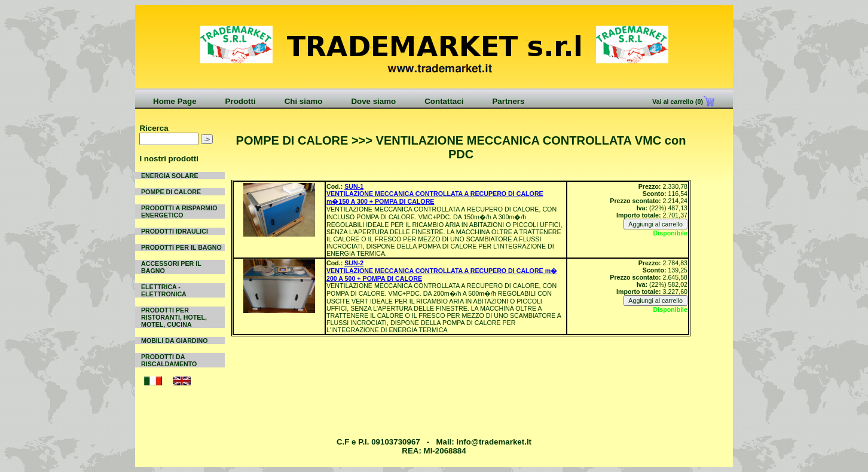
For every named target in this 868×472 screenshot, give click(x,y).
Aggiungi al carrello (655, 224)
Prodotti (241, 101)
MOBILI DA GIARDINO (175, 341)
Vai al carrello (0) (677, 102)
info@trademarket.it (494, 442)
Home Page (175, 101)
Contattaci (444, 101)
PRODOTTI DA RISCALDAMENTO (169, 360)
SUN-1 (354, 186)
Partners (508, 101)
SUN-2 (354, 263)
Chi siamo (304, 101)
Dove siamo (373, 101)
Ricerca (154, 128)
